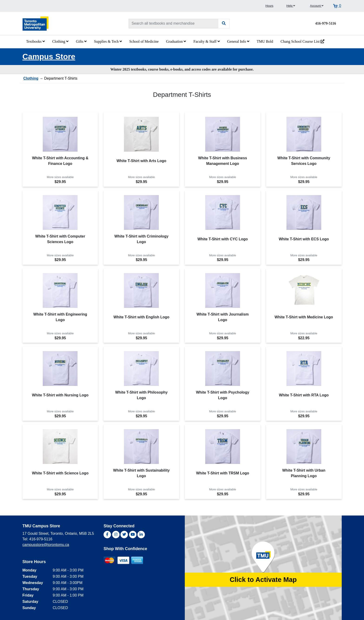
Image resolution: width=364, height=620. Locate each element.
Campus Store (49, 57)
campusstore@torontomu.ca (46, 545)
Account (317, 6)
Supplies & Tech (108, 41)
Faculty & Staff (206, 41)
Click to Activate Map (263, 580)
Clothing (60, 41)
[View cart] (337, 6)
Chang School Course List (302, 41)
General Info (238, 41)
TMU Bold (265, 41)
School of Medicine (144, 41)
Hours (269, 6)
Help (291, 6)
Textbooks (36, 41)
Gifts (81, 41)
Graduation (176, 41)
